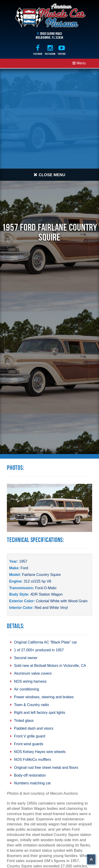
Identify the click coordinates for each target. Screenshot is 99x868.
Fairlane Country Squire (41, 575)
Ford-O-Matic (46, 588)
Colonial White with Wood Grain (62, 601)
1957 (23, 561)
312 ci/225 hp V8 (37, 581)
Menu (79, 63)
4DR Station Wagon (46, 594)
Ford (24, 568)
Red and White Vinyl (51, 608)
